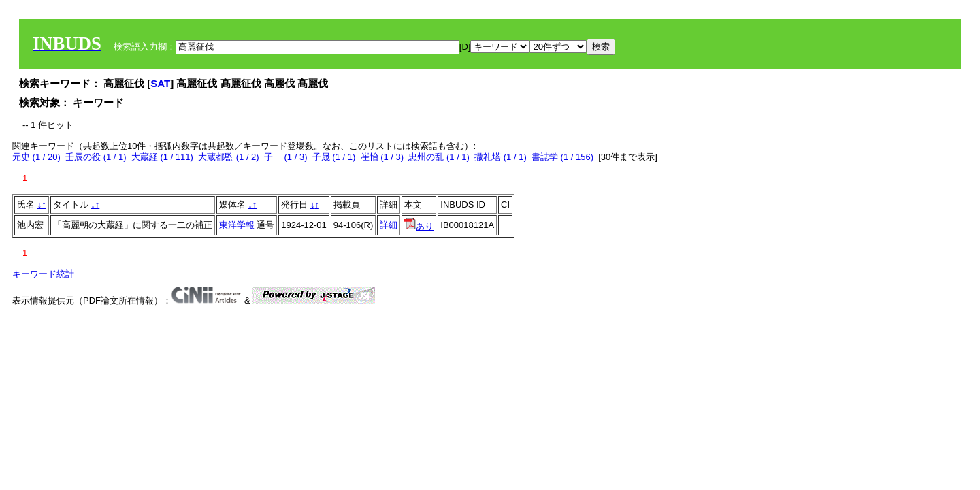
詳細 (389, 225)
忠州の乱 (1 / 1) (439, 157)
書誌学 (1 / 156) (562, 157)
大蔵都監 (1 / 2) (229, 157)
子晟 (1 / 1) (334, 157)
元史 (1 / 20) (36, 157)
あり (419, 226)
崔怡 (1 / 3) (382, 157)
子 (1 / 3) (286, 157)
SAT (160, 83)
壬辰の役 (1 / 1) (96, 157)
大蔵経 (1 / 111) (162, 157)
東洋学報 (237, 225)
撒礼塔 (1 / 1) (501, 157)
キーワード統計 (43, 274)
